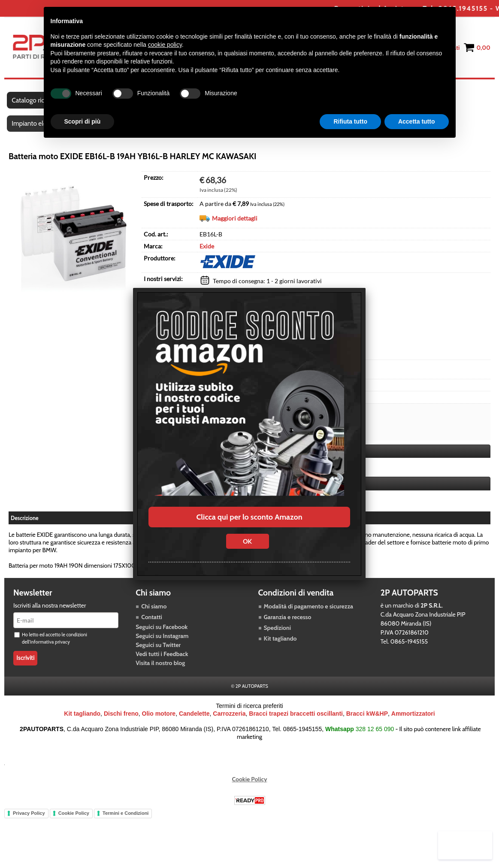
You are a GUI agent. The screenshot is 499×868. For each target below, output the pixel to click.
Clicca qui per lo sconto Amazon (249, 517)
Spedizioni (278, 635)
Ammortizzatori (413, 720)
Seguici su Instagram (162, 643)
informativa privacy (50, 649)
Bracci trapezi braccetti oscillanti (296, 720)
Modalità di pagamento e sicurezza (308, 613)
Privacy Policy (29, 820)
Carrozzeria (229, 720)
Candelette (194, 720)
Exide (207, 253)
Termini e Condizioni (126, 820)
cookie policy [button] (165, 45)
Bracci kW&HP (367, 720)
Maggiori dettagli (235, 225)
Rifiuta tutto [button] (350, 121)
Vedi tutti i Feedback (162, 661)
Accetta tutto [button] (417, 121)
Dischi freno (121, 720)
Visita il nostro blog (160, 670)
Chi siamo (154, 613)
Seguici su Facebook (162, 634)
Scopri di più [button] (83, 121)
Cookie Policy (250, 786)
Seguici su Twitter (158, 652)
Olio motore (159, 720)
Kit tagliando (280, 645)
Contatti (152, 624)
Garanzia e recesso (288, 624)
